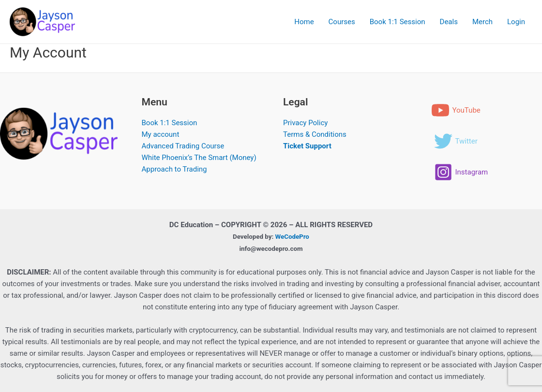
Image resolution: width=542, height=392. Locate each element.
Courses (342, 22)
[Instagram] (461, 172)
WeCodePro (292, 237)
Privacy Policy (305, 123)
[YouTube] (456, 110)
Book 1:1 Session (398, 22)
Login (516, 22)
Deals (449, 22)
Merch (482, 22)
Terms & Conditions (315, 134)
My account (161, 134)
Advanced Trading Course (183, 146)
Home (304, 22)
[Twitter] (456, 141)
